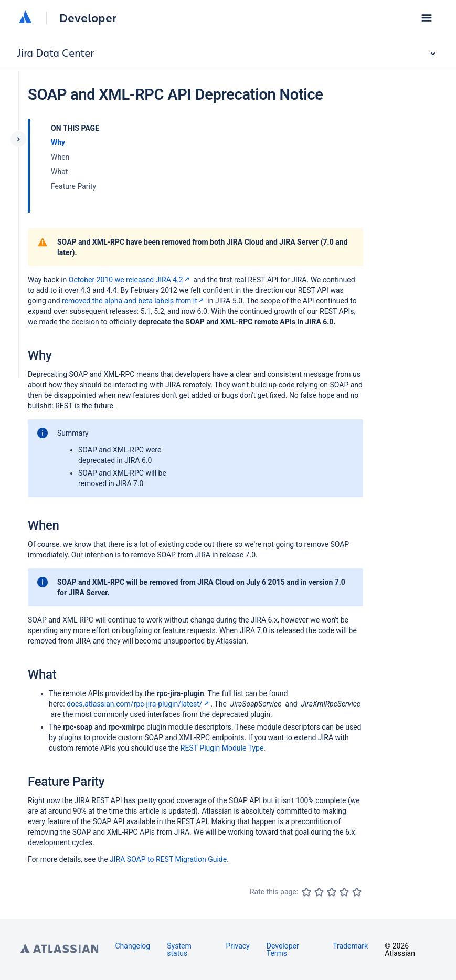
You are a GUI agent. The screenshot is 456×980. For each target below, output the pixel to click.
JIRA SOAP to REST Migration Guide (168, 859)
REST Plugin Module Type (222, 748)
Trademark (350, 946)
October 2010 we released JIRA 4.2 (130, 280)
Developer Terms (283, 950)
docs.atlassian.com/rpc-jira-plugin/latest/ (139, 704)
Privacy (237, 946)
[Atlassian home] (25, 18)
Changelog (133, 946)
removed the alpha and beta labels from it (134, 301)
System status (179, 950)
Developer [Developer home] (88, 18)
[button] (427, 18)
